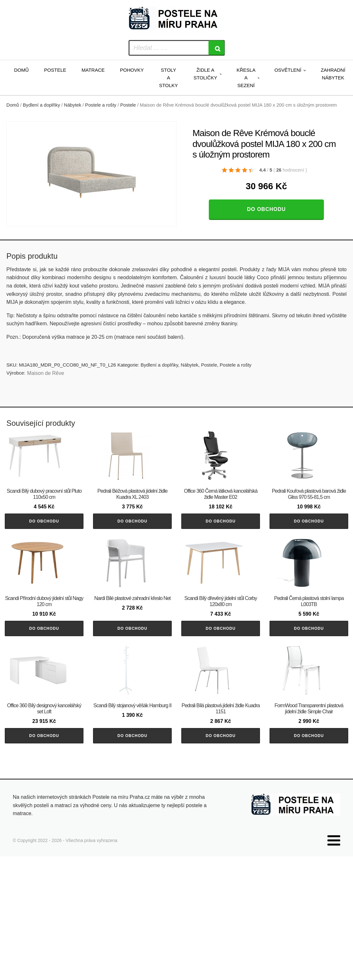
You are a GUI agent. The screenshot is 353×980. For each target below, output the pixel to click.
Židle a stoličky (205, 74)
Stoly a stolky (168, 78)
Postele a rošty (101, 105)
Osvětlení (288, 70)
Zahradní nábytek (333, 74)
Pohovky (132, 70)
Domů (21, 70)
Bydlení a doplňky (42, 105)
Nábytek (73, 105)
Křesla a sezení (246, 78)
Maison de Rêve (46, 373)
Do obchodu (266, 209)
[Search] (216, 48)
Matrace (93, 70)
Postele (55, 70)
